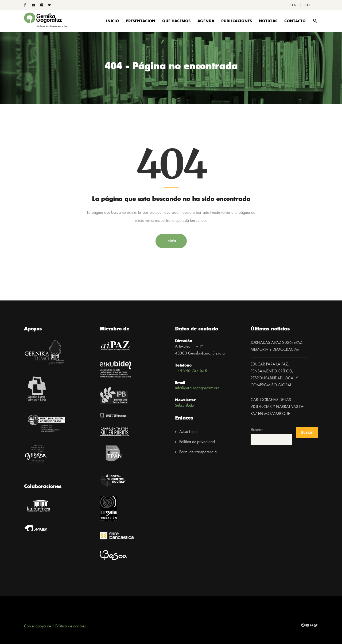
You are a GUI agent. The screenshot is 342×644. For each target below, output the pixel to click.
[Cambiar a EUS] (293, 5)
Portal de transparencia (198, 452)
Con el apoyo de (38, 626)
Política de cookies (71, 626)
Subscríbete (184, 406)
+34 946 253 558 (191, 371)
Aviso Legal (188, 432)
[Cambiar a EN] (308, 5)
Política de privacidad (197, 442)
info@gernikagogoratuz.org (197, 388)
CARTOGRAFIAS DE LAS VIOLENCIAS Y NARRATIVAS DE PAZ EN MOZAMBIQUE (277, 407)
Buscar (257, 430)
